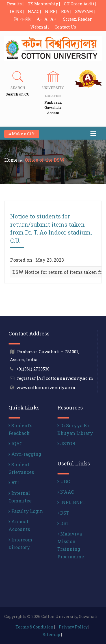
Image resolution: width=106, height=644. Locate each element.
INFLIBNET (72, 502)
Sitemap (51, 635)
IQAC (15, 444)
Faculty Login (26, 511)
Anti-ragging (25, 454)
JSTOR (66, 444)
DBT (63, 523)
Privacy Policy (73, 627)
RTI (14, 483)
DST (63, 513)
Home (11, 160)
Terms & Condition (34, 627)
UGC (64, 481)
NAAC (66, 492)
